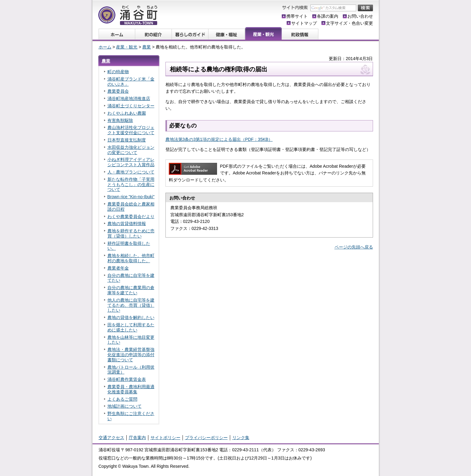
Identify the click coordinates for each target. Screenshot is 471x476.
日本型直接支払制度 (127, 140)
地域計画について (125, 406)
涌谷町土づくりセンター (131, 106)
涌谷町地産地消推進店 (129, 98)
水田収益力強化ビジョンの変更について (131, 150)
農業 (147, 47)
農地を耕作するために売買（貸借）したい (131, 233)
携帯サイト (297, 16)
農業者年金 (118, 268)
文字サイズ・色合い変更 (350, 23)
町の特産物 (118, 72)
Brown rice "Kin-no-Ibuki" (131, 197)
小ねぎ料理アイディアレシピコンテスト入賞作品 (131, 162)
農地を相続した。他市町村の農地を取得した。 (131, 258)
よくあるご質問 (122, 399)
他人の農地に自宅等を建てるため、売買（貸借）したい (131, 305)
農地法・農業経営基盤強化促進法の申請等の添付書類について (131, 355)
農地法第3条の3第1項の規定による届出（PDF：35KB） (219, 139)
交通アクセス (111, 438)
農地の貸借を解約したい (131, 317)
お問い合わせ (360, 16)
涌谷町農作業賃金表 (127, 379)
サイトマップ (304, 23)
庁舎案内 (137, 438)
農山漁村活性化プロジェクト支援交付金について (131, 130)
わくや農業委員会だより (131, 217)
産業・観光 (127, 47)
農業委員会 (118, 91)
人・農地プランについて (131, 172)
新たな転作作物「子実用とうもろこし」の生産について (131, 184)
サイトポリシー (165, 438)
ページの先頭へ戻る (354, 247)
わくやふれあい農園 (127, 113)
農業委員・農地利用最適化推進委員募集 (131, 389)
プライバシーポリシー (206, 438)
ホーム (105, 47)
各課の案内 (328, 16)
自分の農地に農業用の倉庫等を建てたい (131, 290)
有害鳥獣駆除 (120, 120)
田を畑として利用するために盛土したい (131, 327)
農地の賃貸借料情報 (127, 224)
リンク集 (241, 438)
